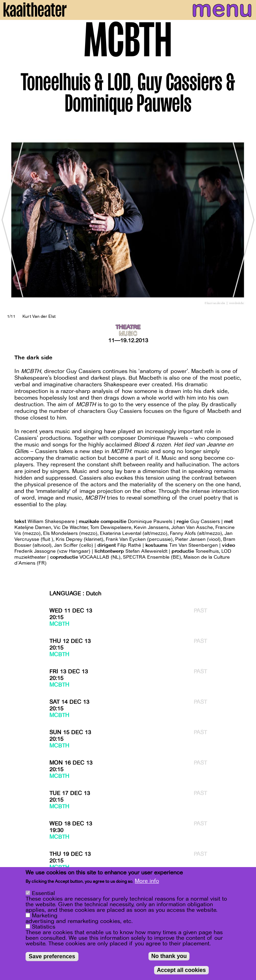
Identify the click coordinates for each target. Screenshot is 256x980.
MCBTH (59, 624)
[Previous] (11, 220)
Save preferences (52, 956)
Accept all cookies (181, 970)
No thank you (169, 956)
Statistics (44, 927)
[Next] (245, 220)
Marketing (45, 916)
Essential (43, 893)
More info (147, 881)
